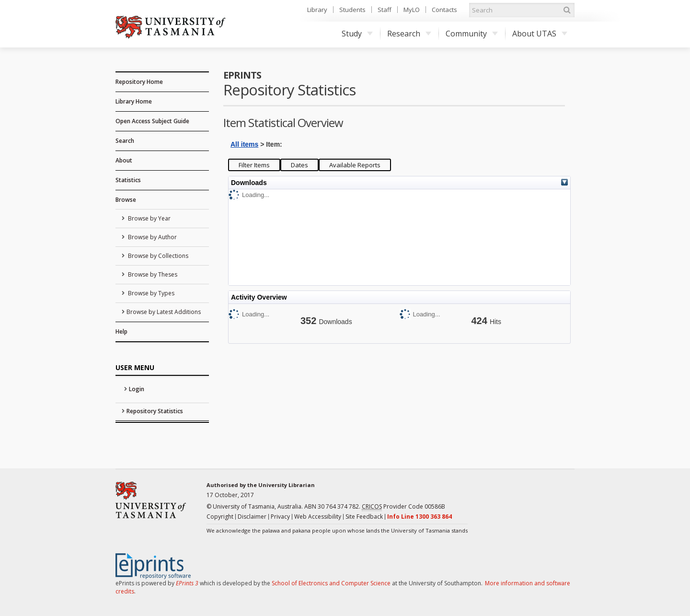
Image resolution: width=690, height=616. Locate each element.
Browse (126, 200)
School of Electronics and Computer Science (331, 583)
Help (121, 331)
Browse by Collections (157, 256)
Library (317, 10)
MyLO (412, 10)
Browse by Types (150, 293)
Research (409, 34)
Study (357, 34)
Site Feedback (364, 517)
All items (244, 144)
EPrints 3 (187, 583)
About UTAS (540, 34)
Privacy (280, 517)
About (124, 160)
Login (137, 389)
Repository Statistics (155, 411)
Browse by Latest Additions (164, 312)
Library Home (134, 101)
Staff (385, 10)
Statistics (128, 180)
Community (472, 34)
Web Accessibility (318, 517)
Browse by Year (149, 218)
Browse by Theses (152, 274)
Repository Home (139, 82)
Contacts (444, 10)
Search (125, 141)
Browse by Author (152, 237)
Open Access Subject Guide (152, 121)
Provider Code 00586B (403, 507)
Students (352, 10)
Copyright (220, 517)
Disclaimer (252, 517)
